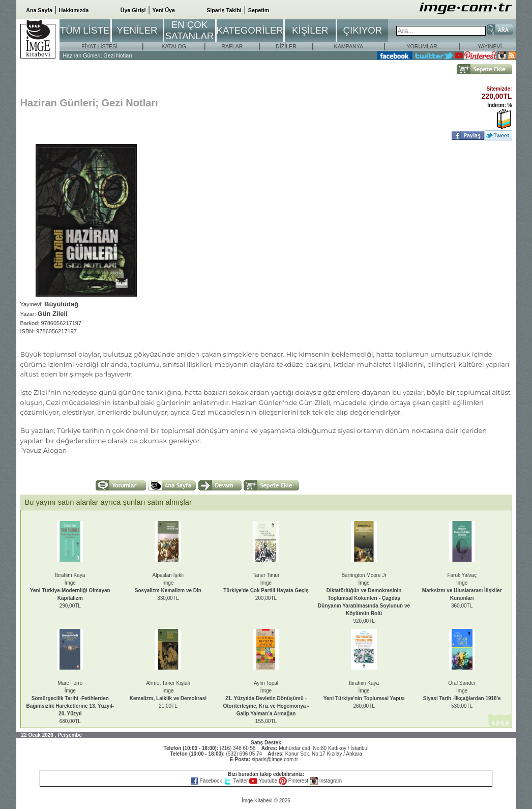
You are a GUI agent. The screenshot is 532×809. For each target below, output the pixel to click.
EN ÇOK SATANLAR (190, 30)
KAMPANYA (349, 46)
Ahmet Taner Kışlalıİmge (168, 691)
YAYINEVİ (490, 46)
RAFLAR (232, 46)
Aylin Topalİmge (266, 698)
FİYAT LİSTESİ (99, 46)
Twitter (236, 781)
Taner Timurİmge (266, 583)
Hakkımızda (74, 10)
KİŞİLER (310, 30)
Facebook (207, 781)
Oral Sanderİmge (462, 691)
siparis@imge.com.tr (275, 759)
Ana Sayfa (39, 10)
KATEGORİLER (250, 30)
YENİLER (137, 30)
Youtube (264, 781)
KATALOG (174, 46)
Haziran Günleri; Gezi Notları (97, 55)
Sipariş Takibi (224, 10)
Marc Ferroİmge (70, 698)
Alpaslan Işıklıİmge (168, 583)
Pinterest (294, 781)
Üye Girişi (133, 10)
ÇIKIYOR (362, 30)
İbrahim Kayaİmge (364, 691)
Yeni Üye (164, 10)
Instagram (326, 781)
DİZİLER (286, 46)
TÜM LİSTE (85, 30)
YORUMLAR (422, 46)
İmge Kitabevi (257, 801)
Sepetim (259, 10)
